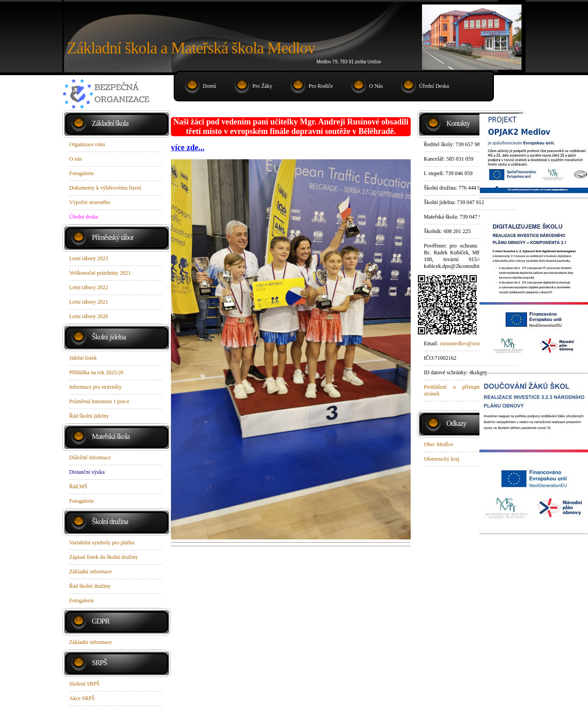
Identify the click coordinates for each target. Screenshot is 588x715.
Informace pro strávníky (95, 387)
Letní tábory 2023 (89, 258)
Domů (209, 86)
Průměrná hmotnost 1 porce (99, 401)
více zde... (188, 148)
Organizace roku (87, 144)
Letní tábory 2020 (89, 316)
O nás (376, 86)
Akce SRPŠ (82, 698)
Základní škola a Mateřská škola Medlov (191, 48)
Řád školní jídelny (89, 416)
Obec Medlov (439, 444)
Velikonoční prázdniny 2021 (100, 273)
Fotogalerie (82, 173)
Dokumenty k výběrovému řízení (105, 188)
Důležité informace (90, 458)
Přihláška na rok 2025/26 (96, 372)
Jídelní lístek (83, 358)
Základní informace (90, 572)
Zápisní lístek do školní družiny (104, 557)
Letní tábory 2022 (89, 287)
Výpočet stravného (90, 202)
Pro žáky (262, 86)
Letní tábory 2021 (89, 302)
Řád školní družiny (90, 586)
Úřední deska (434, 86)
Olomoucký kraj (441, 459)
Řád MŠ (78, 486)
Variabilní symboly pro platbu (102, 543)
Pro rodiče (321, 86)
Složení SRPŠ (84, 684)
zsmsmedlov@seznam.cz (467, 343)
